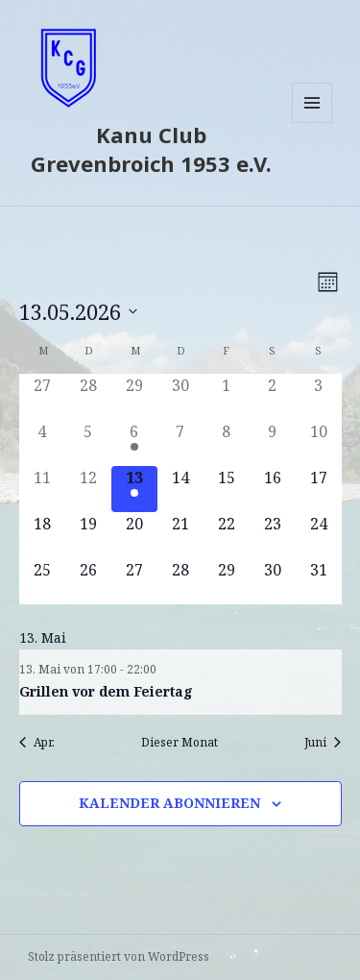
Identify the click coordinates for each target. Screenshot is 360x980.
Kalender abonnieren (169, 803)
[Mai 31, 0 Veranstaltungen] (319, 581)
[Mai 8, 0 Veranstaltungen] (227, 443)
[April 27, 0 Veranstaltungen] (42, 397)
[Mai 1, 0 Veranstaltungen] (227, 397)
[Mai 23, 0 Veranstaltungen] (273, 535)
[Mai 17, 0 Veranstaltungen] (319, 489)
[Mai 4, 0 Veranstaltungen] (42, 443)
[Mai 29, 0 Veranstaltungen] (227, 581)
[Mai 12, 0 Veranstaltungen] (88, 489)
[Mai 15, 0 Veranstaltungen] (227, 489)
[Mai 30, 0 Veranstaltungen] (273, 581)
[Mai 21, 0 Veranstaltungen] (180, 535)
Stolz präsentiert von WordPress (119, 956)
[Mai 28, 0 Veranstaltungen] (180, 581)
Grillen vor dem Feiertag (106, 691)
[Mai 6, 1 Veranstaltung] (134, 443)
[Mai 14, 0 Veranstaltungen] (180, 489)
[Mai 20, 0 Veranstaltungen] (134, 535)
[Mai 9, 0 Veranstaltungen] (273, 443)
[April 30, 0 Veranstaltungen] (180, 397)
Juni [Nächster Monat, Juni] (323, 743)
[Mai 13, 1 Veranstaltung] (134, 489)
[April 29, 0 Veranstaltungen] (134, 397)
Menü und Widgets (312, 122)
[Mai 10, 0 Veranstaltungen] (319, 443)
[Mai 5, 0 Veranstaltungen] (88, 443)
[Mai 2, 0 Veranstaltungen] (273, 397)
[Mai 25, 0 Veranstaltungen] (42, 581)
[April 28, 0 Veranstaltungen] (88, 397)
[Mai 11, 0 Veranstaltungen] (42, 489)
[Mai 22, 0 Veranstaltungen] (227, 535)
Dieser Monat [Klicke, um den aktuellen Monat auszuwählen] (180, 743)
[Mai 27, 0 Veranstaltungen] (134, 581)
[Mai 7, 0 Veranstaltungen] (180, 443)
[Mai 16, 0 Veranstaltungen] (273, 489)
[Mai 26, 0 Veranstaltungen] (88, 581)
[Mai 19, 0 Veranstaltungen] (88, 535)
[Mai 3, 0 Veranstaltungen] (319, 397)
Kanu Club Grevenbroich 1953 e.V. (151, 149)
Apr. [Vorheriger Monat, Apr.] (37, 743)
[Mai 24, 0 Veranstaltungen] (319, 535)
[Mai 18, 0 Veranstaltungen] (42, 535)
